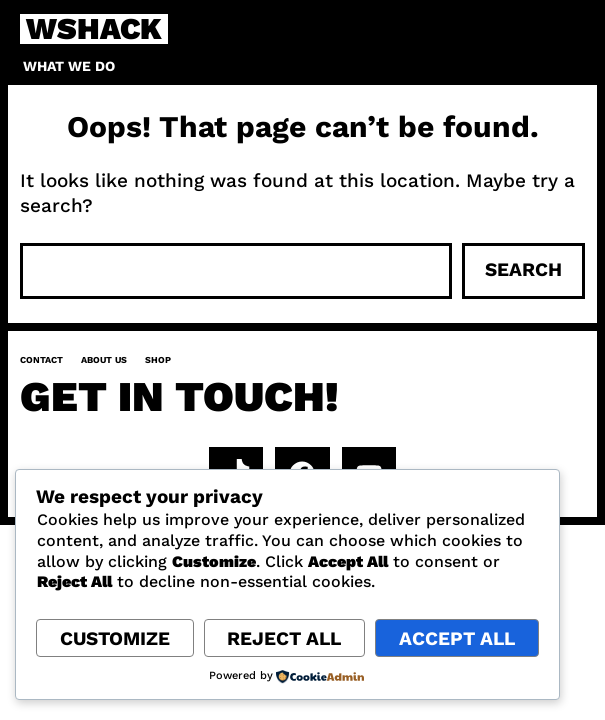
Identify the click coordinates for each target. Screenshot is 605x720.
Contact (41, 360)
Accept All (457, 638)
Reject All (284, 638)
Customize (115, 638)
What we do (69, 66)
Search (523, 269)
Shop (158, 360)
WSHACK (94, 29)
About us (104, 360)
